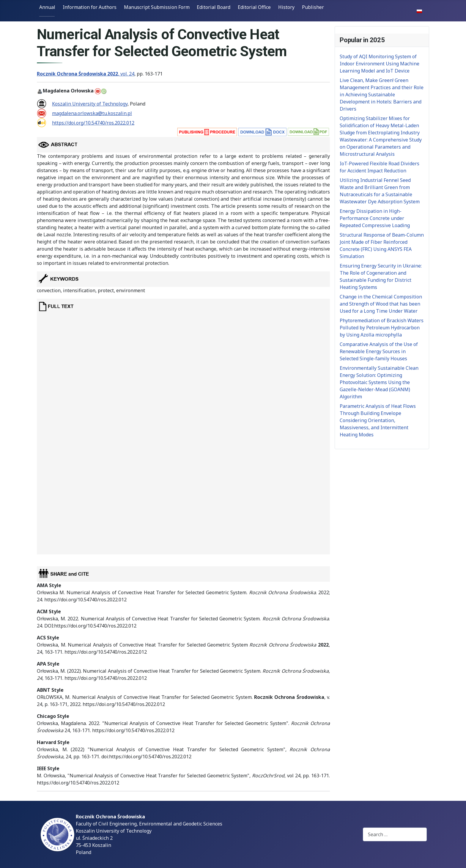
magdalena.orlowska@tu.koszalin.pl (92, 113)
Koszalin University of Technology (90, 104)
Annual (47, 7)
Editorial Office (254, 7)
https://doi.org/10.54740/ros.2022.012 (93, 123)
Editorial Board (214, 7)
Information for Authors (90, 7)
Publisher (313, 7)
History (286, 7)
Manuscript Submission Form (157, 7)
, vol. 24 (86, 74)
